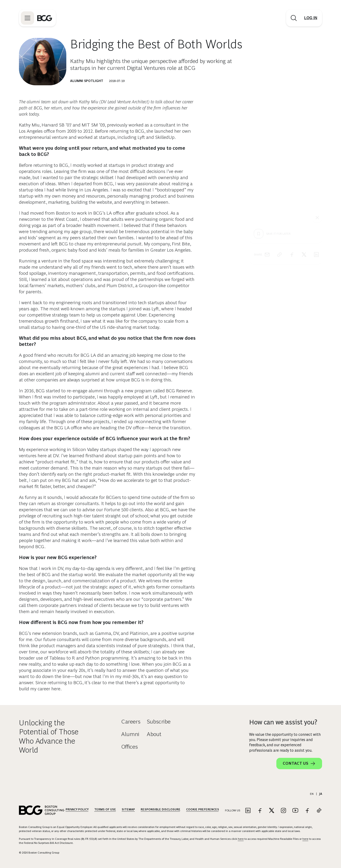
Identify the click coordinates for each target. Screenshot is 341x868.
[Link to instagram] (283, 811)
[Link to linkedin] (248, 811)
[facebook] (292, 169)
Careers (131, 721)
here (241, 839)
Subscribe (159, 721)
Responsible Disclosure (161, 809)
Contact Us (299, 764)
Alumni (130, 734)
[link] (279, 169)
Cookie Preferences (203, 809)
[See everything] (317, 132)
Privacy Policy (77, 809)
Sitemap (128, 809)
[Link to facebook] (260, 811)
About (154, 734)
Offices (130, 747)
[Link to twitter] (272, 811)
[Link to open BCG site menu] (27, 18)
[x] (304, 169)
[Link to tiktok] (319, 811)
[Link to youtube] (295, 811)
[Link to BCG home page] (45, 18)
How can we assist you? (283, 722)
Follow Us (233, 810)
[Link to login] (311, 18)
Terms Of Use (105, 809)
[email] (267, 169)
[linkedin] (316, 169)
